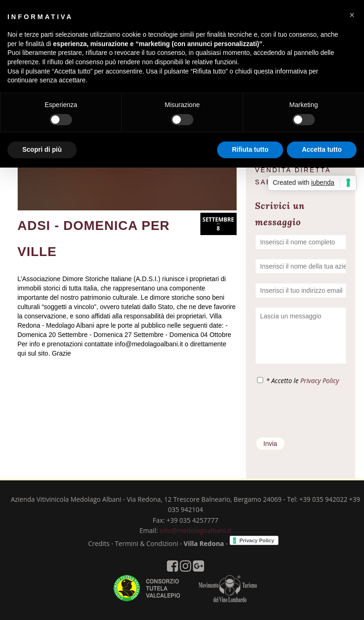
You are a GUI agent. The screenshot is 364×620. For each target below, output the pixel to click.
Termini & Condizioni (146, 543)
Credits (99, 543)
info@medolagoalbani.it (195, 530)
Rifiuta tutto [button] (250, 149)
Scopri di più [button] (42, 149)
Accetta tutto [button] (322, 149)
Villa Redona (204, 543)
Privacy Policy (320, 381)
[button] (352, 15)
